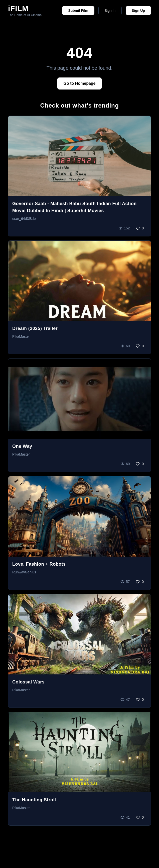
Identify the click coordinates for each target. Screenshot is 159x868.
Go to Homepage (79, 83)
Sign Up (138, 11)
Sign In (110, 11)
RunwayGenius (24, 572)
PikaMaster (21, 336)
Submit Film (78, 11)
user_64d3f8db (24, 219)
